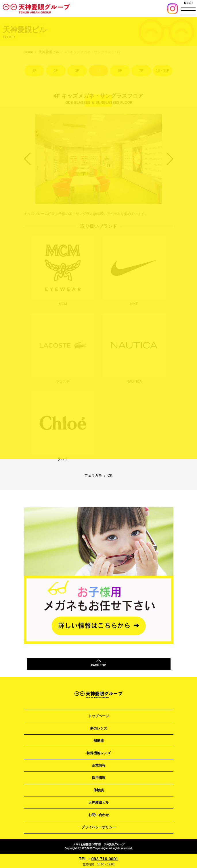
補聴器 (99, 741)
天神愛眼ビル (99, 802)
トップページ (99, 716)
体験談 (99, 790)
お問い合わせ (99, 815)
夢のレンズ (99, 728)
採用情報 (99, 778)
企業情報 (99, 765)
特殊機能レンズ (99, 753)
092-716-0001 (105, 859)
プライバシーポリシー (99, 827)
